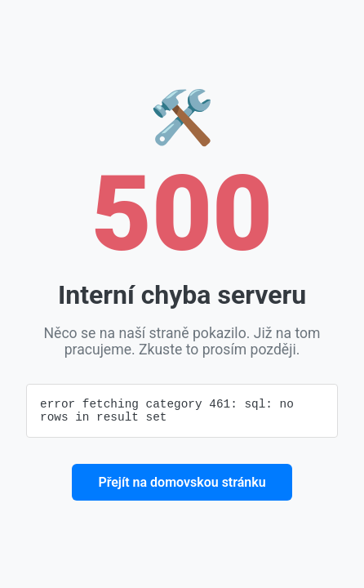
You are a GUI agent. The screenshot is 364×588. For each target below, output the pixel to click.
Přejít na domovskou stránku (182, 485)
